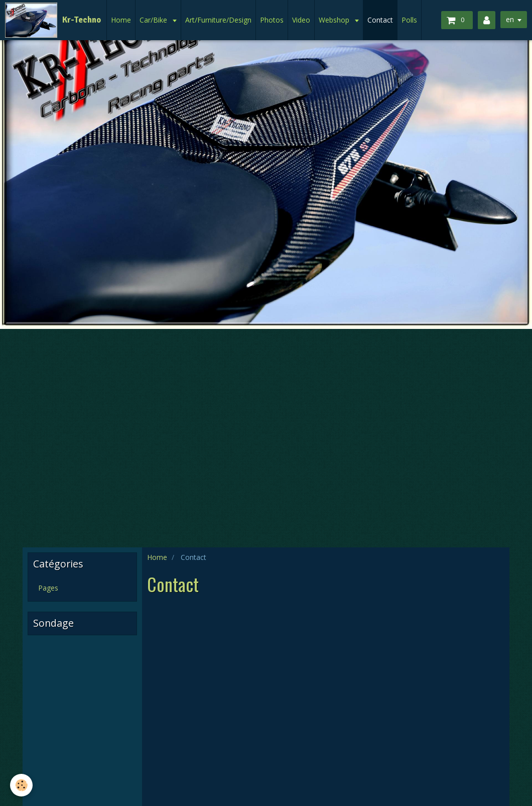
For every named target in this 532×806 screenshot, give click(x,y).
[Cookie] (21, 785)
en (510, 19)
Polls (409, 20)
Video (301, 20)
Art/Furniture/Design (218, 20)
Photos (272, 20)
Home (121, 20)
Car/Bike (154, 20)
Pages (48, 588)
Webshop (335, 20)
